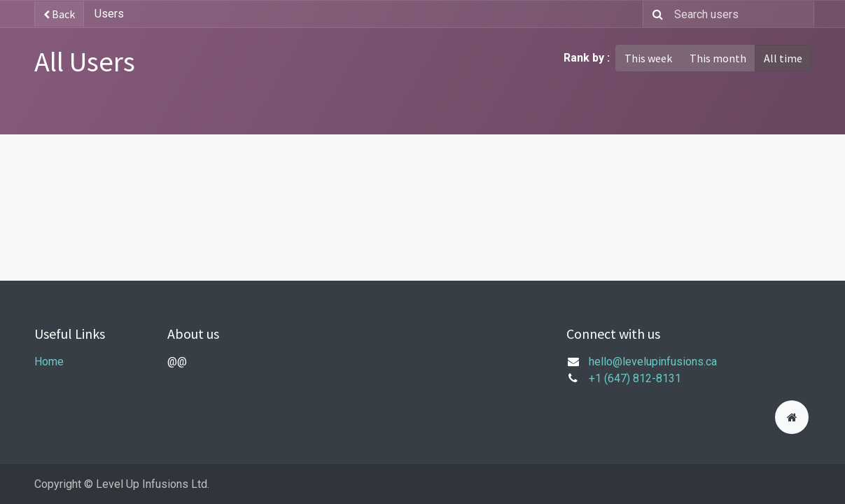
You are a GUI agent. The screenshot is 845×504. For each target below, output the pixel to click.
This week (648, 58)
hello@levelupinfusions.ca (653, 362)
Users (109, 14)
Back (59, 14)
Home (49, 362)
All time (783, 58)
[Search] (655, 14)
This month (718, 58)
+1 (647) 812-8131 (635, 378)
